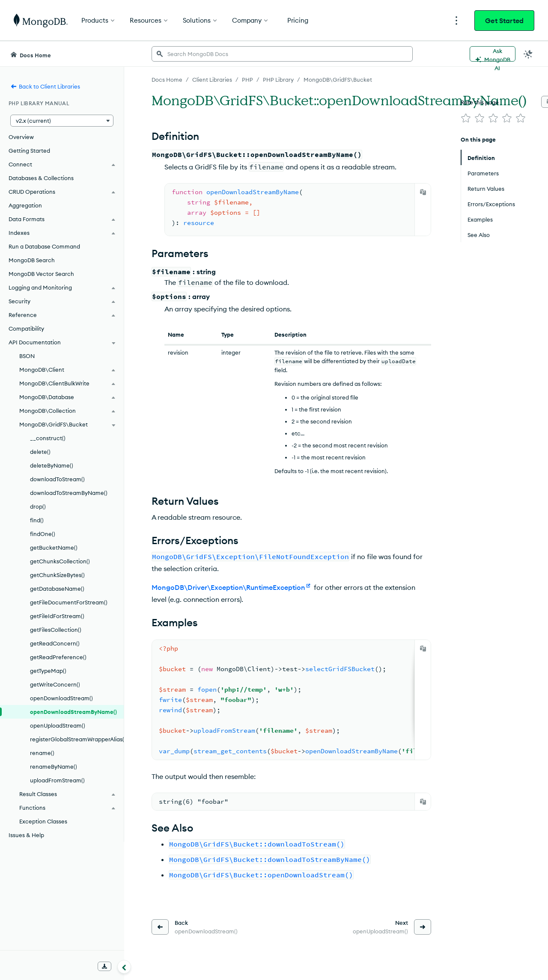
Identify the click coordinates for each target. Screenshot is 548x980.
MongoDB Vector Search (41, 274)
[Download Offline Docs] (104, 966)
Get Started (504, 21)
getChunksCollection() (60, 561)
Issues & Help (26, 835)
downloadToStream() (57, 479)
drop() (38, 506)
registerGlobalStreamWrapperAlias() (77, 739)
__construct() (48, 438)
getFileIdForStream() (57, 616)
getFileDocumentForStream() (69, 602)
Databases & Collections (41, 178)
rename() (42, 753)
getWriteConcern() (55, 684)
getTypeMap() (48, 671)
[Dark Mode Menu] (528, 54)
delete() (40, 452)
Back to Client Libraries (45, 86)
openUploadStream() (58, 725)
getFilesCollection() (56, 630)
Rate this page (480, 102)
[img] (466, 118)
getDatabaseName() (57, 589)
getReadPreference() (58, 657)
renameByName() (54, 767)
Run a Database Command (44, 246)
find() (37, 520)
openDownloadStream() (61, 698)
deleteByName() (52, 465)
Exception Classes (43, 821)
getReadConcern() (55, 643)
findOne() (43, 534)
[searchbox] (282, 54)
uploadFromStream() (57, 780)
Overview (21, 137)
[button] (62, 121)
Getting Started (29, 151)
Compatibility (26, 329)
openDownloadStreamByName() (73, 712)
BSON (27, 356)
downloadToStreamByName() (69, 493)
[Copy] (423, 192)
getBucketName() (54, 548)
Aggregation (25, 205)
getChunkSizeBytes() (57, 575)
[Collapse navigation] (124, 967)
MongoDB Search (32, 260)
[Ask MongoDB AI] (493, 54)
